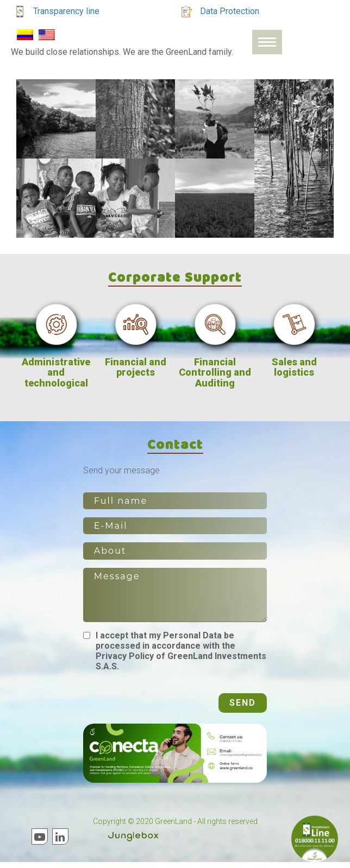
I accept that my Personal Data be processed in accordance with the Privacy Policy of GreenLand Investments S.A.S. (181, 657)
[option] (56, 349)
